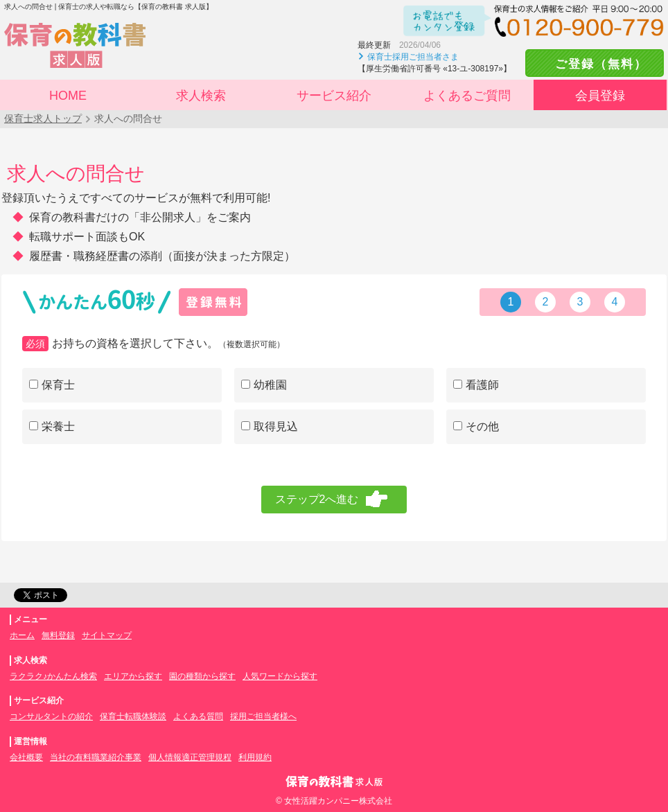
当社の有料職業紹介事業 (96, 757)
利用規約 (255, 757)
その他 (476, 426)
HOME (68, 96)
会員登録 (600, 96)
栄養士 (52, 426)
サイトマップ (107, 635)
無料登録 (58, 635)
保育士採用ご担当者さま (413, 57)
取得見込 (270, 426)
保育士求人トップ (43, 118)
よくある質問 (198, 716)
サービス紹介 (334, 96)
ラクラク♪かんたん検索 (53, 676)
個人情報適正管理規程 (190, 757)
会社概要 (26, 757)
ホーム (22, 635)
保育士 (52, 385)
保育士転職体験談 (133, 716)
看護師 (476, 385)
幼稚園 (264, 385)
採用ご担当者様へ (263, 716)
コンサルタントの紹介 (51, 716)
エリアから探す (133, 676)
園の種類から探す (202, 676)
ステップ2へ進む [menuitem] (317, 499)
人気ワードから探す (280, 676)
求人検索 (201, 96)
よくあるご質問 (467, 96)
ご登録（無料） (595, 64)
